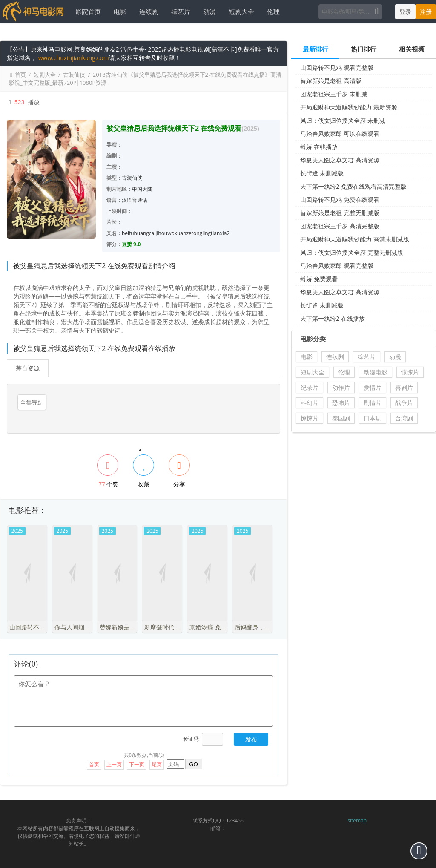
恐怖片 (341, 403)
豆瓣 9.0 (131, 244)
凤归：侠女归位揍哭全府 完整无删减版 (352, 252)
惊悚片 (410, 372)
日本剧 (373, 418)
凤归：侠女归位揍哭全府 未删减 (343, 120)
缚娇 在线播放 (319, 147)
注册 (426, 12)
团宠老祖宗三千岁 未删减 (334, 94)
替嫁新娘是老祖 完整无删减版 (340, 213)
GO (194, 764)
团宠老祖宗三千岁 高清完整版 (340, 226)
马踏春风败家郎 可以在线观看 (340, 134)
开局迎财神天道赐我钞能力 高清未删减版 (355, 239)
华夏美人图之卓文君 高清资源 (340, 160)
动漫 (209, 11)
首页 (20, 75)
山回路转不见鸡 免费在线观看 (340, 200)
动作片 (341, 387)
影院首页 (87, 11)
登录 (405, 12)
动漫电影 (376, 372)
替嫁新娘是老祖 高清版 (331, 81)
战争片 (404, 403)
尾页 (157, 765)
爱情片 (373, 387)
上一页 (114, 765)
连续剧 (148, 11)
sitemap (357, 821)
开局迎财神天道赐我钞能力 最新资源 (349, 107)
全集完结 (32, 402)
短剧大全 (241, 11)
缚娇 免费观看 (319, 279)
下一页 (137, 765)
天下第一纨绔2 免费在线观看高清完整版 (353, 186)
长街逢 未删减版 (322, 173)
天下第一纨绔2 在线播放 (333, 318)
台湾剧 (404, 418)
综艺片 (180, 11)
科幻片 (310, 403)
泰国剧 (341, 418)
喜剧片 (404, 387)
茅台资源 (28, 368)
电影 (119, 11)
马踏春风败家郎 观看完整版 (337, 266)
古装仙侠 (74, 75)
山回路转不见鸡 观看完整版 (337, 68)
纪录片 (310, 387)
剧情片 (373, 403)
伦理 (272, 11)
